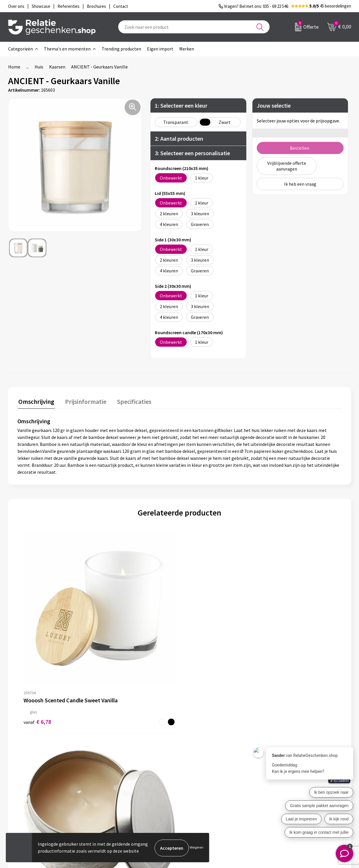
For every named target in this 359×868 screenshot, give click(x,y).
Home (14, 67)
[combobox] (194, 27)
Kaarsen (57, 67)
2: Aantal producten (179, 139)
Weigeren (196, 848)
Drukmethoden (119, 788)
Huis (39, 67)
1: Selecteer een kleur (181, 105)
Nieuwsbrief (116, 769)
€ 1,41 (118, 644)
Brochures (198, 779)
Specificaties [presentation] (129, 401)
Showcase (198, 769)
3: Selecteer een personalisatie (192, 153)
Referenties (200, 788)
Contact (196, 760)
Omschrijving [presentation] (35, 401)
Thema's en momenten (67, 49)
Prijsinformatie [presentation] (83, 401)
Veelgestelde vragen (124, 779)
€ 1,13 (199, 644)
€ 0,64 (280, 650)
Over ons (113, 760)
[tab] (35, 402)
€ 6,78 (37, 638)
